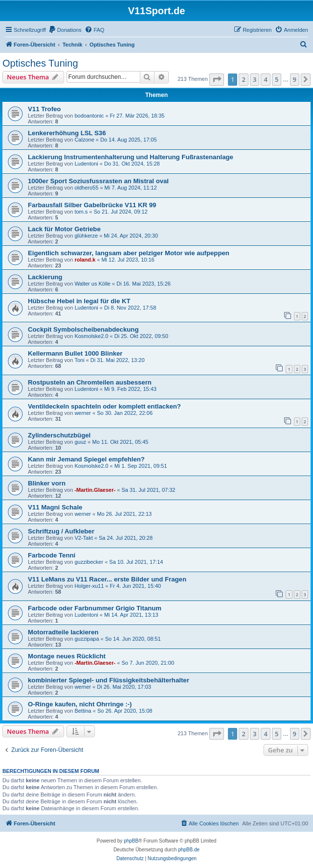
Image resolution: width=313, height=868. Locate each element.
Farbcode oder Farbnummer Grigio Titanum (95, 608)
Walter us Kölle (92, 284)
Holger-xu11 (89, 586)
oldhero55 (86, 188)
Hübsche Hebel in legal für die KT (79, 301)
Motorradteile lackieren (63, 632)
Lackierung (45, 277)
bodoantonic (89, 116)
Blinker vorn (47, 483)
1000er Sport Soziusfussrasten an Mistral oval (98, 181)
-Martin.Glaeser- (95, 490)
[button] (217, 79)
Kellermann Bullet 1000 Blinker (75, 353)
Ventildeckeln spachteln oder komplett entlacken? (104, 406)
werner (83, 413)
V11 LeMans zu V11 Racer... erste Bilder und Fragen (107, 579)
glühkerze (86, 236)
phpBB (131, 841)
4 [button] (265, 79)
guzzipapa (87, 639)
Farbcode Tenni (52, 555)
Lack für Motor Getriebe (64, 229)
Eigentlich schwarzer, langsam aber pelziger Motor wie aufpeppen (129, 253)
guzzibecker (89, 562)
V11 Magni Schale (55, 507)
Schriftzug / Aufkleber (61, 531)
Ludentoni (86, 164)
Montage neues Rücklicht (67, 656)
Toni (79, 360)
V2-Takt (83, 538)
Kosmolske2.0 (91, 336)
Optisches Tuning (40, 63)
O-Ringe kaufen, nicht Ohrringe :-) (80, 704)
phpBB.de (189, 850)
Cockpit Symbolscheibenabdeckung (83, 329)
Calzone (84, 140)
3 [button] (255, 79)
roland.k (85, 260)
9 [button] (295, 79)
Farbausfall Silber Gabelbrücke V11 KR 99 (92, 205)
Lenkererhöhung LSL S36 (67, 133)
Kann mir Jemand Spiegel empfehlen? (86, 459)
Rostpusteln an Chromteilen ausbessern (90, 382)
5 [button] (277, 79)
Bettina (83, 711)
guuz (80, 442)
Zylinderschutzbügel (59, 435)
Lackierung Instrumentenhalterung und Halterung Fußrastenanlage (131, 157)
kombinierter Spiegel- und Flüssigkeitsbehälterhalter (109, 680)
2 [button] (243, 79)
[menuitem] (65, 30)
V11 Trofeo (44, 109)
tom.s (81, 212)
